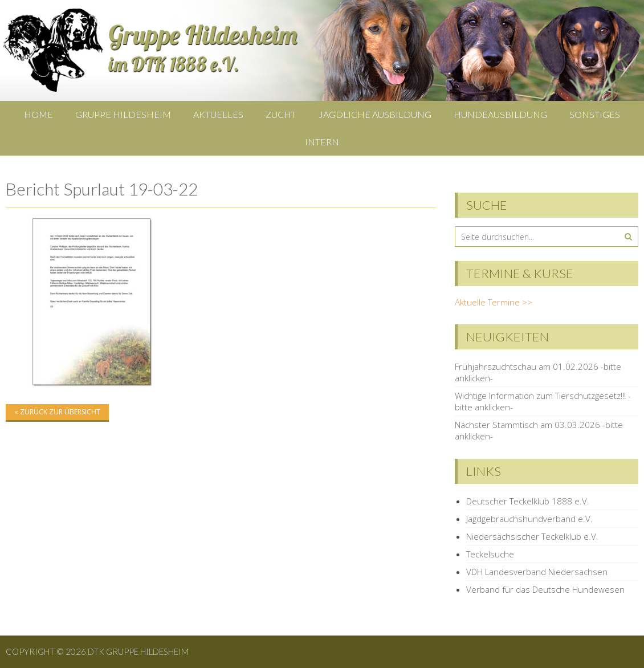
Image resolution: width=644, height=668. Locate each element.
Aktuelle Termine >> (494, 302)
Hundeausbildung (500, 114)
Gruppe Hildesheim (123, 114)
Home (38, 114)
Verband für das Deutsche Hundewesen (545, 589)
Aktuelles (218, 114)
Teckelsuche (490, 554)
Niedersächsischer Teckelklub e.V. (532, 536)
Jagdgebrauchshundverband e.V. (529, 519)
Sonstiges (595, 114)
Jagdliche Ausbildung (375, 114)
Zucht (281, 114)
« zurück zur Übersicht (57, 412)
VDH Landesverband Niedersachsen (537, 572)
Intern (322, 142)
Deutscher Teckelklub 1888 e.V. (528, 501)
